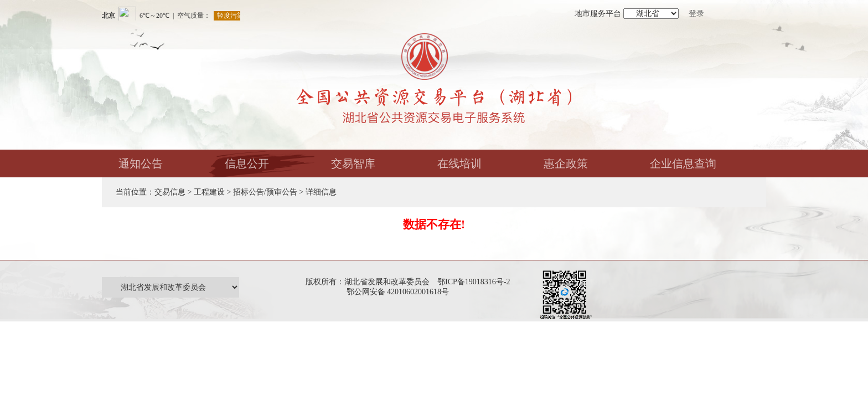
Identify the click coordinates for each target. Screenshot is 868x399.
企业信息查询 (683, 163)
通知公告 (141, 163)
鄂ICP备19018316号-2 (474, 282)
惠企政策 (566, 163)
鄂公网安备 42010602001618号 (400, 292)
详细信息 (321, 192)
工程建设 (209, 192)
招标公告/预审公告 (265, 192)
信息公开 (247, 163)
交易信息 (170, 192)
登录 (696, 14)
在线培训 (459, 163)
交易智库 (353, 163)
